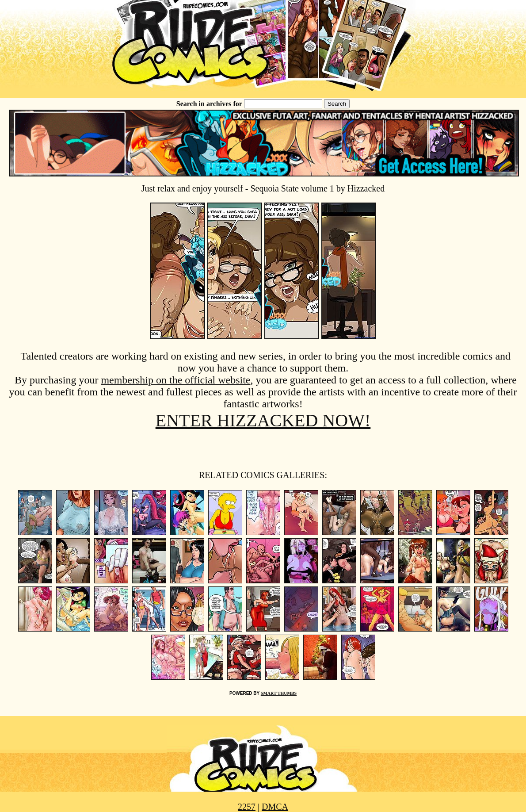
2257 (247, 807)
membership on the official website (175, 380)
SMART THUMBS (279, 693)
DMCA (275, 807)
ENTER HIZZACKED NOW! (263, 420)
